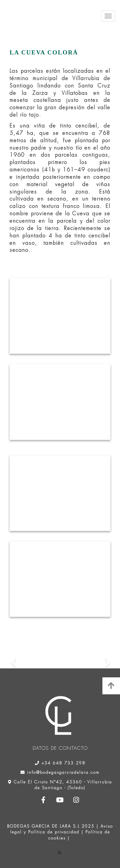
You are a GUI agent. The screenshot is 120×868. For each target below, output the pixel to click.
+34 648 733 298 (64, 763)
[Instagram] (76, 801)
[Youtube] (60, 801)
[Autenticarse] (60, 852)
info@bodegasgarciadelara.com (63, 772)
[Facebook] (44, 801)
